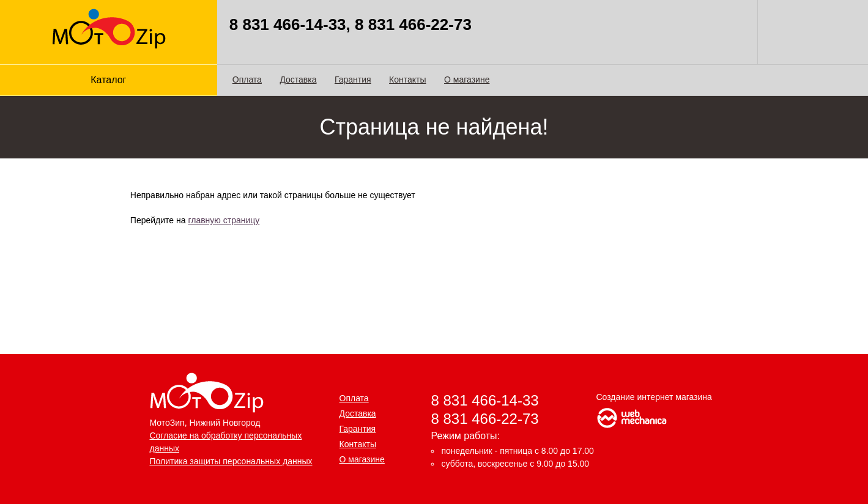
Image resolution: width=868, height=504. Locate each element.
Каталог (108, 80)
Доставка (298, 80)
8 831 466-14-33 (485, 400)
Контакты (407, 80)
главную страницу (224, 220)
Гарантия (353, 80)
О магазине (467, 80)
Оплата (247, 80)
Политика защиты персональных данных (231, 461)
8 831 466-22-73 (485, 419)
